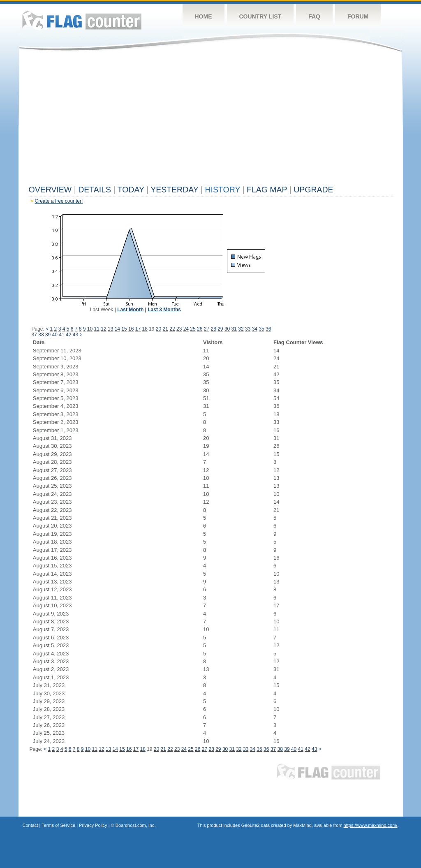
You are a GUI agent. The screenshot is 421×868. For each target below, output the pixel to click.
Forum (358, 16)
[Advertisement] (211, 120)
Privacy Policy (93, 825)
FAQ (314, 16)
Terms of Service (58, 825)
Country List (260, 16)
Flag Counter (82, 20)
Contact (30, 825)
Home (204, 16)
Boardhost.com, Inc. (136, 825)
